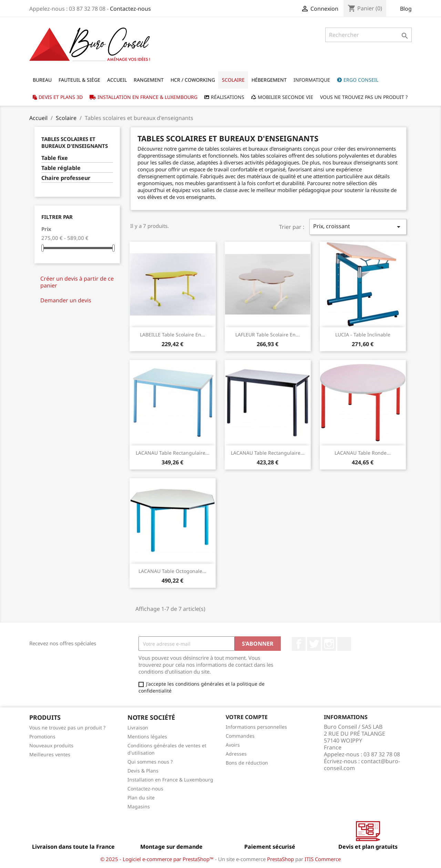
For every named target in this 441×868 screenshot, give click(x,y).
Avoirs (233, 745)
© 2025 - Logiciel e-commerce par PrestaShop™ (158, 859)
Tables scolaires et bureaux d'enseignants (75, 142)
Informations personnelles (256, 727)
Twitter (314, 644)
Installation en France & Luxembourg (170, 780)
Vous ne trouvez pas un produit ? (67, 728)
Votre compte (247, 717)
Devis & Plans (143, 771)
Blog (406, 9)
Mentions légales (147, 736)
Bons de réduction (247, 763)
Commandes (240, 736)
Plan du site (141, 798)
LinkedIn (344, 644)
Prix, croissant (358, 227)
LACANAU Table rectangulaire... (173, 453)
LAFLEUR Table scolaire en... (268, 335)
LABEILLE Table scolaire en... (173, 335)
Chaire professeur (66, 178)
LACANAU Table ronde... (363, 453)
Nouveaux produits (51, 745)
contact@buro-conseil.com (362, 765)
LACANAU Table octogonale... (172, 571)
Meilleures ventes (50, 754)
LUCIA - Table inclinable (363, 335)
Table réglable (61, 168)
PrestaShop (280, 859)
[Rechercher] (368, 35)
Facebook (299, 644)
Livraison (138, 728)
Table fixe (55, 158)
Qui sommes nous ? (150, 762)
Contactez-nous (130, 9)
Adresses (236, 754)
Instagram (329, 644)
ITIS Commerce (323, 859)
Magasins (139, 806)
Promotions (42, 736)
